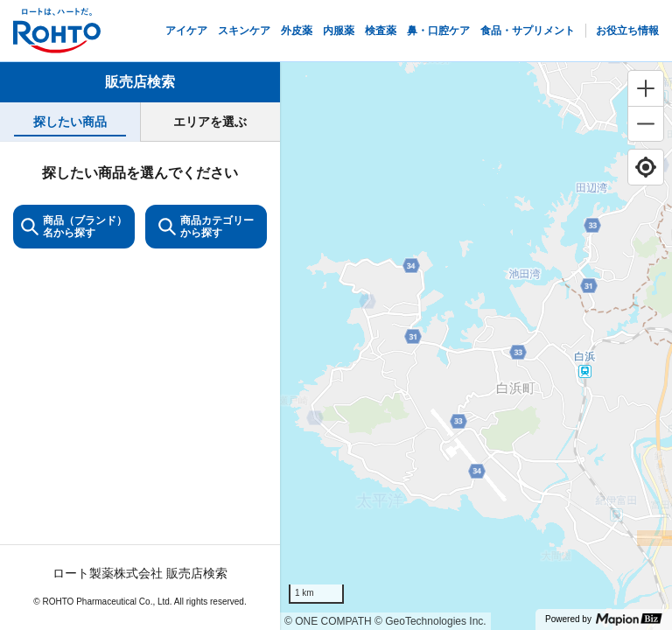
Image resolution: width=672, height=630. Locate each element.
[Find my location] (646, 167)
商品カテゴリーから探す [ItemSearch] (206, 227)
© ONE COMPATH (328, 621)
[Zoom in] (646, 88)
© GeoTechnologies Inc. (430, 621)
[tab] (70, 122)
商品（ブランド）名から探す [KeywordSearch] (74, 227)
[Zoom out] (646, 123)
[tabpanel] (140, 385)
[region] (476, 346)
